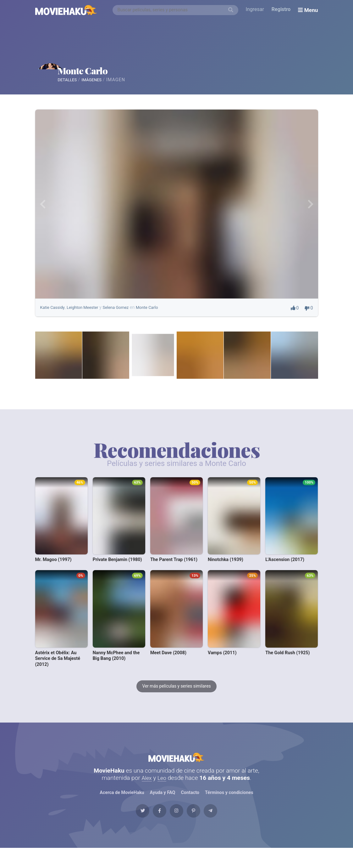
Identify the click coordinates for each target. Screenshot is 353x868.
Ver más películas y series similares (177, 693)
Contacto (190, 806)
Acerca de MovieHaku (122, 806)
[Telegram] (224, 828)
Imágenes (111, 83)
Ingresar (256, 10)
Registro (282, 10)
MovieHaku (177, 767)
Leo (162, 791)
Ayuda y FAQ (163, 806)
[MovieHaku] (66, 10)
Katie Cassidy (54, 314)
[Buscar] (232, 10)
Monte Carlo (113, 71)
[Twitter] (129, 828)
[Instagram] (177, 828)
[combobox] (177, 10)
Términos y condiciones (229, 806)
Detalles (82, 83)
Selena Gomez (123, 314)
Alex (146, 791)
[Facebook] (153, 828)
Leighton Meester (87, 314)
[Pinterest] (200, 828)
